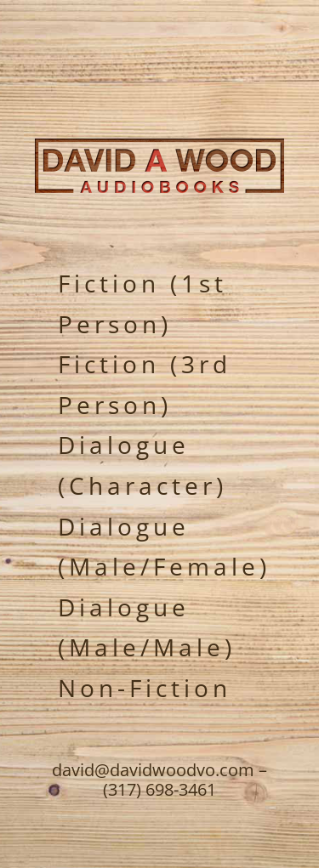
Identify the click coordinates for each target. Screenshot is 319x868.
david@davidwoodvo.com (153, 770)
